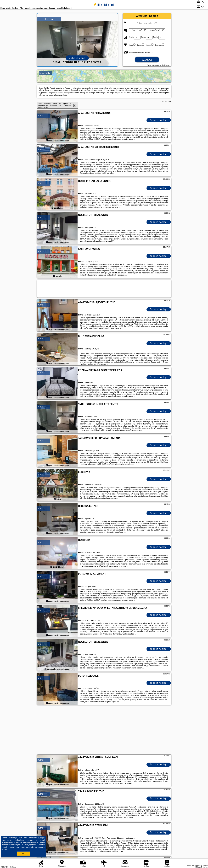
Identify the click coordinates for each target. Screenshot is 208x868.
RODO (4, 849)
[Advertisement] (104, 730)
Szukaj (147, 60)
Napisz (205, 867)
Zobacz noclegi (159, 120)
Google (42, 838)
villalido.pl (104, 5)
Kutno (41, 116)
